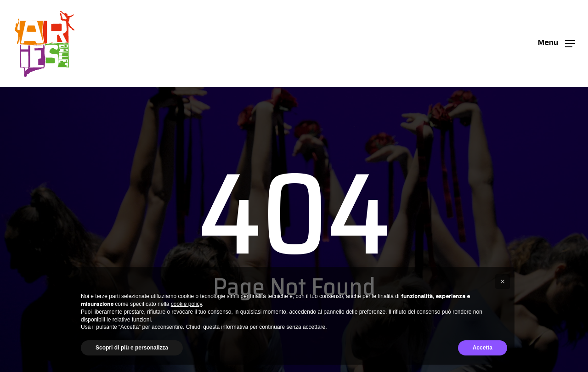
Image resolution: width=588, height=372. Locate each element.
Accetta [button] (483, 348)
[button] (557, 44)
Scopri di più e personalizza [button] (132, 348)
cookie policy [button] (187, 304)
